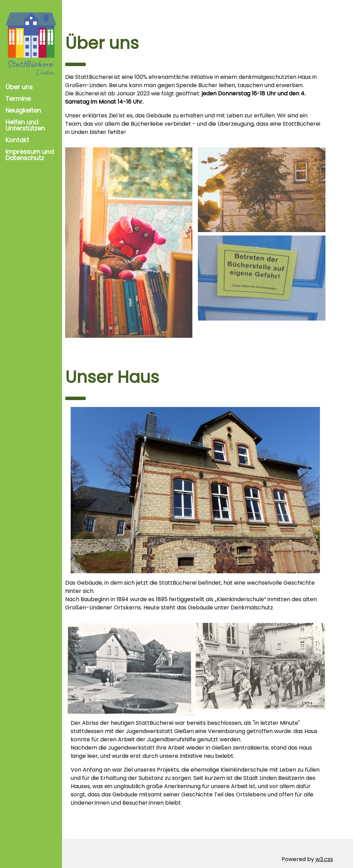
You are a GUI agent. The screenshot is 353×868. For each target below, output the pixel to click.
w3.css (324, 847)
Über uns (19, 87)
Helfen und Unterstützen (25, 125)
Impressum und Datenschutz (30, 155)
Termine (18, 99)
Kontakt (17, 140)
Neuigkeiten (23, 110)
